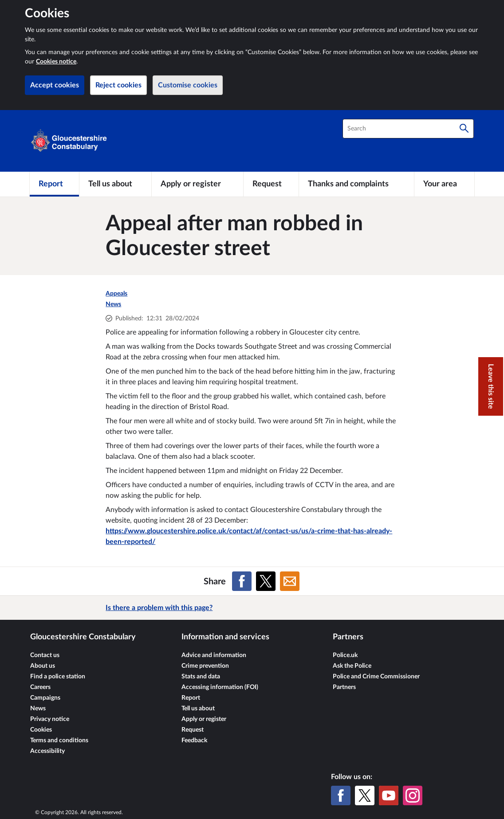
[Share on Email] (290, 581)
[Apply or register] (197, 184)
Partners (344, 687)
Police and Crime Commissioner (376, 677)
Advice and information (214, 655)
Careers (40, 687)
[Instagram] (413, 795)
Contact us (45, 655)
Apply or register (204, 719)
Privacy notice (50, 719)
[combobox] (408, 129)
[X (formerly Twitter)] (365, 795)
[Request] (271, 184)
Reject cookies (118, 85)
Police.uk (345, 655)
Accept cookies (55, 85)
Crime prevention (205, 666)
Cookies (41, 730)
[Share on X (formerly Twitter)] (266, 581)
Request (193, 730)
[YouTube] (389, 795)
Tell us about (198, 709)
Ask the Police (352, 666)
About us (43, 666)
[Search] (464, 129)
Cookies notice (56, 62)
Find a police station (58, 677)
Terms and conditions (59, 740)
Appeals (116, 294)
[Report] (54, 184)
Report (191, 698)
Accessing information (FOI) (220, 687)
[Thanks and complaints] (356, 184)
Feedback (194, 740)
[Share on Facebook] (242, 581)
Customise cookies (188, 85)
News (113, 304)
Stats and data (201, 677)
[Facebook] (341, 795)
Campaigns (45, 698)
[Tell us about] (115, 184)
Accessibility (47, 751)
